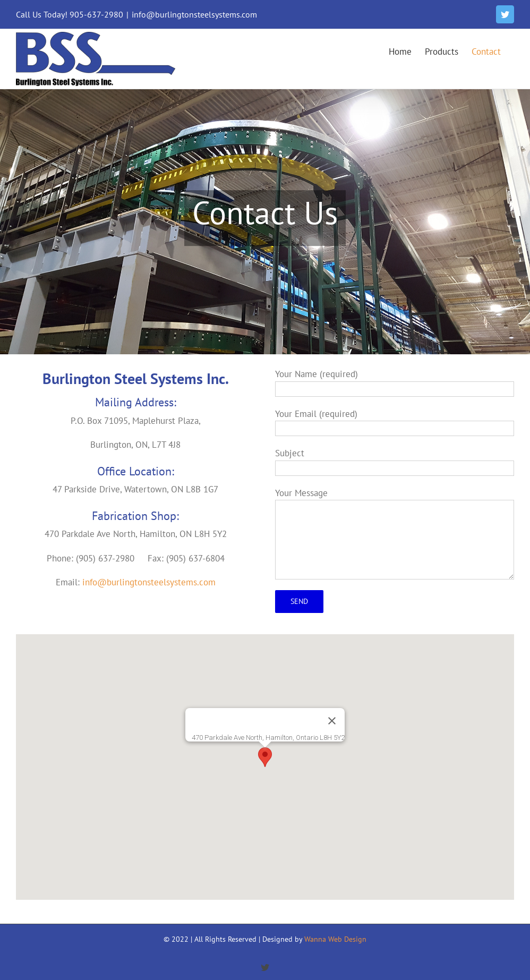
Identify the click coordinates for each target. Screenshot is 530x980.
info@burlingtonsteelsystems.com (194, 14)
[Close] (332, 721)
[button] (265, 757)
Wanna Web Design (335, 939)
